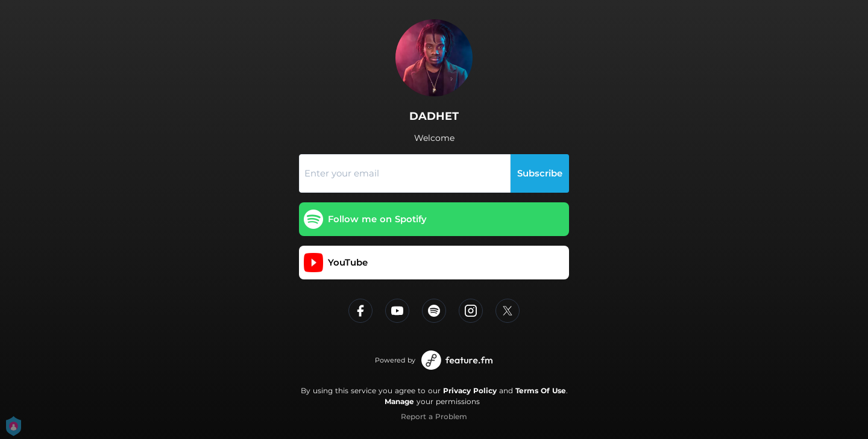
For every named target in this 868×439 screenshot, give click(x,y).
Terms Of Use (541, 391)
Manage (399, 401)
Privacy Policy (470, 391)
